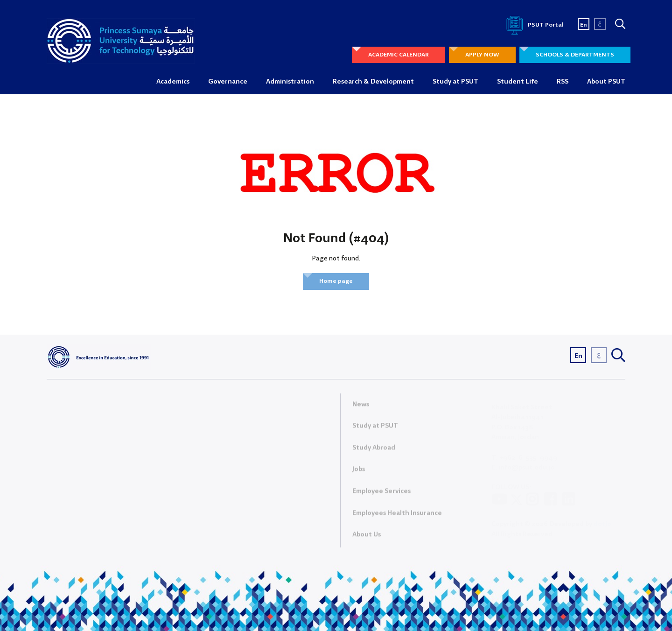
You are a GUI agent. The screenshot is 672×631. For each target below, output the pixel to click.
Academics (173, 82)
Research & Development (373, 82)
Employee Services (381, 494)
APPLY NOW (482, 55)
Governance (228, 82)
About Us (367, 537)
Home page (336, 281)
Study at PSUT (455, 82)
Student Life (518, 82)
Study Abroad (374, 450)
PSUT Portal (533, 25)
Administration (290, 82)
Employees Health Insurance (397, 515)
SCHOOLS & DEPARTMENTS (575, 55)
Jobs (359, 472)
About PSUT (606, 82)
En (584, 25)
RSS (563, 82)
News (361, 407)
